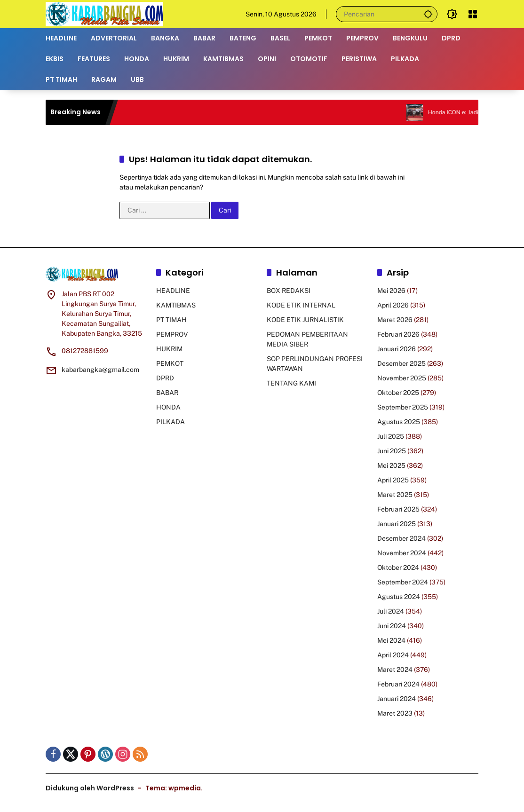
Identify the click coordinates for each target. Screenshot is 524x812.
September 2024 (403, 582)
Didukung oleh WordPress (90, 788)
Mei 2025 (391, 465)
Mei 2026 (391, 291)
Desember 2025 (401, 363)
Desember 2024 (401, 538)
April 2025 (393, 480)
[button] (428, 14)
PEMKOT (170, 363)
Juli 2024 (391, 611)
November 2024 (402, 553)
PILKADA (171, 422)
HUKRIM (169, 349)
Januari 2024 (397, 699)
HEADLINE (173, 291)
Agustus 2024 (399, 597)
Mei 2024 (391, 640)
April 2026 (393, 305)
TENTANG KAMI (291, 383)
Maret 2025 (395, 495)
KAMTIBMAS (176, 305)
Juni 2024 (392, 626)
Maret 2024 (395, 670)
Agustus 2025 (399, 422)
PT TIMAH (171, 320)
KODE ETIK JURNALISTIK (305, 320)
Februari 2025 (398, 509)
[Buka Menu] (473, 14)
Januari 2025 (397, 524)
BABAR (167, 393)
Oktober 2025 (398, 393)
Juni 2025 (392, 451)
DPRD (165, 378)
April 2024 (393, 655)
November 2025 (402, 378)
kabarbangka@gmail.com (100, 370)
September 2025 (403, 407)
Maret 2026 (395, 320)
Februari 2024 (398, 684)
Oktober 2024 (398, 568)
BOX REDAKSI (289, 291)
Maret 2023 (395, 713)
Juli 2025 (391, 436)
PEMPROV (172, 334)
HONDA (168, 407)
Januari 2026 (397, 349)
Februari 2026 (398, 334)
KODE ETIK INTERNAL (301, 305)
